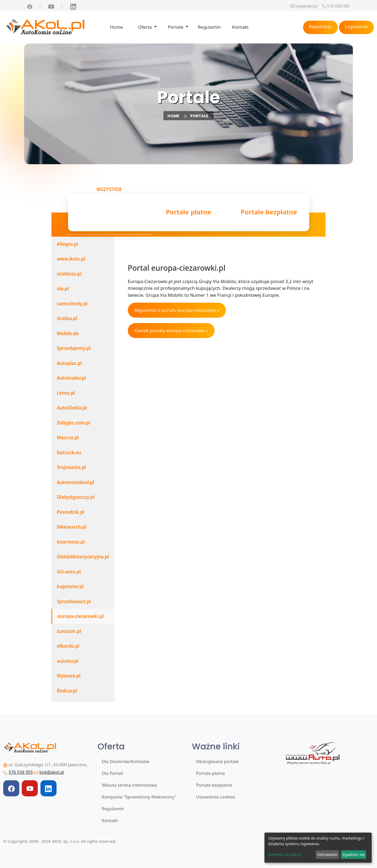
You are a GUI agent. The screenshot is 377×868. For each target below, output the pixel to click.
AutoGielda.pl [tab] (72, 408)
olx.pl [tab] (63, 289)
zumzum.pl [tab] (69, 631)
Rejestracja (320, 27)
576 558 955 (338, 6)
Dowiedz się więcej (285, 854)
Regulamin (209, 27)
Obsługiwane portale (218, 761)
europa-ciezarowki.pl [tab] (81, 616)
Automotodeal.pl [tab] (75, 482)
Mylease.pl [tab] (69, 676)
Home (117, 27)
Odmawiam (327, 854)
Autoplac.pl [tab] (69, 363)
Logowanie (357, 27)
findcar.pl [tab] (67, 691)
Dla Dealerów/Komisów (126, 761)
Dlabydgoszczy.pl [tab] (76, 497)
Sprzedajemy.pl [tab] (74, 348)
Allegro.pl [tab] (67, 244)
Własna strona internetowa (129, 785)
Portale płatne (211, 773)
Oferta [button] (145, 27)
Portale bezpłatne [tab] (269, 213)
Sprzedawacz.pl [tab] (74, 601)
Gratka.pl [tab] (67, 318)
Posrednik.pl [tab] (71, 512)
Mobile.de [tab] (68, 333)
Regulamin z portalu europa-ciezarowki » (177, 310)
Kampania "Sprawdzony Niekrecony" (139, 797)
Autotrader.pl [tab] (71, 378)
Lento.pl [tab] (66, 393)
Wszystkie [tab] (109, 210)
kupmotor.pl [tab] (70, 586)
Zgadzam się (353, 854)
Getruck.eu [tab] (69, 453)
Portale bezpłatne (214, 785)
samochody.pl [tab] (72, 304)
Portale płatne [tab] (188, 213)
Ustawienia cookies (216, 797)
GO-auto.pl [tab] (69, 572)
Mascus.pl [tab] (68, 437)
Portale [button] (176, 27)
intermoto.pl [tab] (71, 542)
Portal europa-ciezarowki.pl (177, 268)
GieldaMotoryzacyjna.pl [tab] (83, 557)
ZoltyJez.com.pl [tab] (74, 423)
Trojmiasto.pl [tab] (71, 467)
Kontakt (240, 27)
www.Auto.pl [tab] (71, 259)
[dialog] (318, 848)
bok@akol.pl (307, 6)
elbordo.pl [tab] (68, 646)
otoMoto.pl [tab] (69, 274)
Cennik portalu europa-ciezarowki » (171, 331)
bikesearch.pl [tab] (72, 527)
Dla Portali (113, 773)
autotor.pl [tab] (68, 661)
